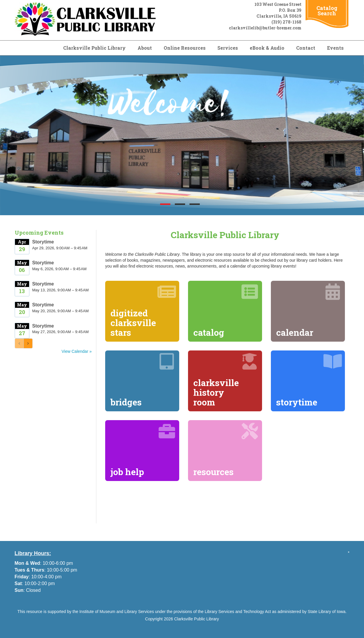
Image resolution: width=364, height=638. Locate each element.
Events (335, 48)
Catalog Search (327, 11)
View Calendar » (77, 351)
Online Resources (185, 48)
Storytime (43, 242)
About (145, 48)
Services (228, 48)
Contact (306, 48)
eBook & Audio (267, 48)
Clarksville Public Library (94, 48)
